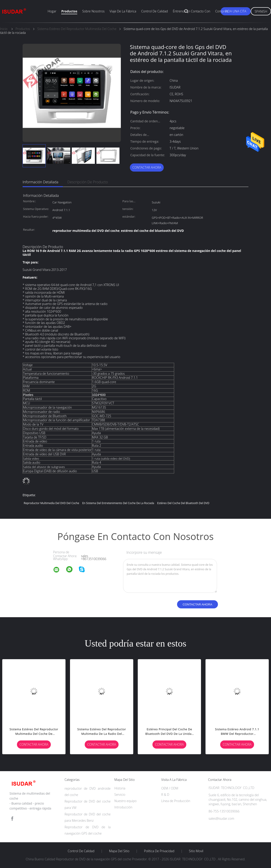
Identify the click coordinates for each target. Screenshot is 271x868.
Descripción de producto (88, 182)
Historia (120, 788)
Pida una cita (236, 11)
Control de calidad (154, 11)
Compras (222, 11)
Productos (69, 11)
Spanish (261, 11)
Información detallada (40, 182)
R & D (165, 795)
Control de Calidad (81, 851)
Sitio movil (196, 851)
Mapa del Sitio (119, 851)
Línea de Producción (176, 801)
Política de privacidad (159, 851)
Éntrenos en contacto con (192, 11)
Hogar (52, 11)
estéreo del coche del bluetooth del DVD (183, 503)
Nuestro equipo (125, 801)
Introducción (123, 807)
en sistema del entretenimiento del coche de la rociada (118, 503)
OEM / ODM (170, 788)
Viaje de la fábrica (123, 11)
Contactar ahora (147, 167)
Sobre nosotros (93, 11)
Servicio (120, 795)
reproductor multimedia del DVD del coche (51, 503)
